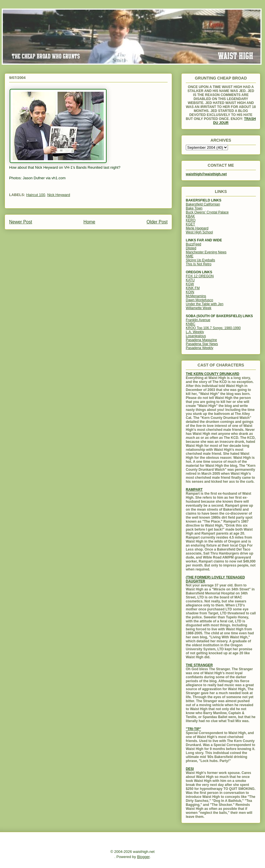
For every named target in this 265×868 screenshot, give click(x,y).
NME (190, 256)
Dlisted (191, 248)
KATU (190, 280)
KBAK (190, 216)
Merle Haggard (197, 228)
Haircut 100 (36, 195)
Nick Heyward (59, 195)
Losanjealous (196, 336)
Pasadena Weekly (200, 348)
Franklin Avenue (198, 320)
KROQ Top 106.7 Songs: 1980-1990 (213, 328)
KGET (190, 224)
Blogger (143, 857)
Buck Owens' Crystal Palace (207, 212)
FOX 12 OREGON (200, 276)
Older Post (157, 222)
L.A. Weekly (195, 332)
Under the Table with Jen (205, 304)
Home (89, 222)
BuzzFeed (193, 244)
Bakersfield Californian (203, 204)
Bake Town (194, 208)
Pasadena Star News (202, 344)
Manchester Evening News (206, 252)
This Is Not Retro (199, 264)
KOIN (190, 292)
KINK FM (193, 288)
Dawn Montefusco (199, 300)
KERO (191, 220)
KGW (190, 284)
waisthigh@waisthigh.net (206, 174)
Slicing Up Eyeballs (200, 260)
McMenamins (196, 296)
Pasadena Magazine (201, 340)
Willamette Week (199, 308)
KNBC (190, 324)
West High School (199, 232)
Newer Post (21, 222)
